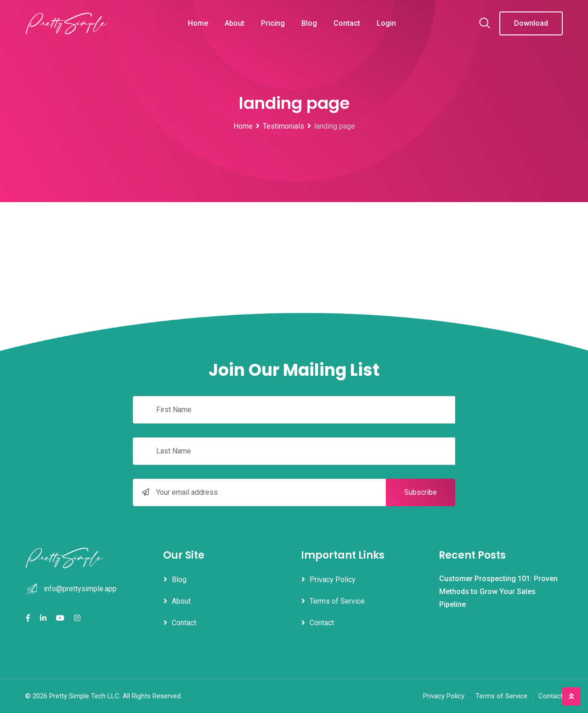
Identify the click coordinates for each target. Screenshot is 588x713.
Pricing (273, 23)
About (235, 23)
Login (386, 23)
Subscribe (421, 492)
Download (531, 23)
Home (198, 23)
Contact (347, 23)
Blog (309, 23)
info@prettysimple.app (80, 589)
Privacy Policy (333, 580)
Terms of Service (337, 601)
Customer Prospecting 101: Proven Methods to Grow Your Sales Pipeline (498, 591)
